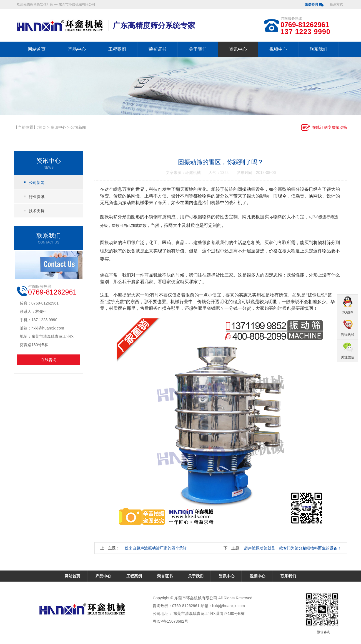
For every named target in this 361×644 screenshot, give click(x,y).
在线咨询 (49, 360)
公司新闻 (78, 127)
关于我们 (198, 49)
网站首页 (37, 49)
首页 (42, 127)
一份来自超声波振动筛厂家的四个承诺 (154, 548)
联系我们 (319, 49)
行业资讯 (37, 197)
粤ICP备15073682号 (171, 621)
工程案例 (117, 49)
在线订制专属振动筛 (330, 127)
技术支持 (37, 211)
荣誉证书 (157, 49)
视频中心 (278, 49)
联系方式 (336, 4)
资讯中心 (238, 49)
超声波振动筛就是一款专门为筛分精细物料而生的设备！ (293, 548)
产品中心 (77, 49)
